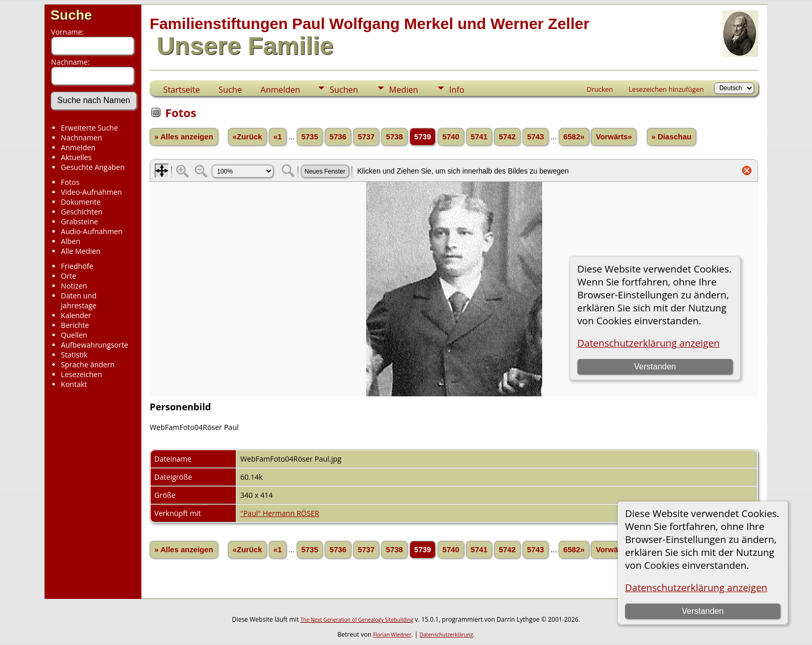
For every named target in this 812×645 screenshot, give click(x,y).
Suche (71, 15)
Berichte (75, 325)
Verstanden (702, 611)
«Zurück (247, 137)
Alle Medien (81, 251)
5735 (310, 137)
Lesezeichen (82, 374)
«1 (278, 137)
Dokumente (81, 202)
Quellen (74, 335)
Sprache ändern (88, 364)
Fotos (70, 182)
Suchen (344, 90)
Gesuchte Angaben (93, 167)
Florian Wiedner (392, 635)
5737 (366, 137)
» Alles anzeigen (184, 137)
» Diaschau (671, 137)
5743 (536, 137)
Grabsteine (80, 221)
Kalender (76, 315)
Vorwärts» (614, 137)
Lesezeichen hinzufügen (666, 89)
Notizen (74, 286)
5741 (479, 137)
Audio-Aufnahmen (92, 231)
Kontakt (74, 384)
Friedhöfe (77, 266)
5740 (451, 137)
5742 (507, 137)
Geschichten (82, 212)
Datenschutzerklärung (446, 635)
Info (456, 90)
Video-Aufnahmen (92, 192)
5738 (394, 137)
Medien (403, 90)
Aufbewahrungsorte (95, 345)
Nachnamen (82, 138)
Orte (69, 276)
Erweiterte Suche (90, 128)
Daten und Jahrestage (79, 300)
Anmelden (78, 147)
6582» (574, 137)
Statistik (75, 355)
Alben (71, 241)
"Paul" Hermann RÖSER (280, 513)
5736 (338, 137)
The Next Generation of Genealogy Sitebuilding (357, 620)
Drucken (600, 89)
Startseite (182, 90)
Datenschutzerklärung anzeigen (696, 587)
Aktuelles (76, 157)
